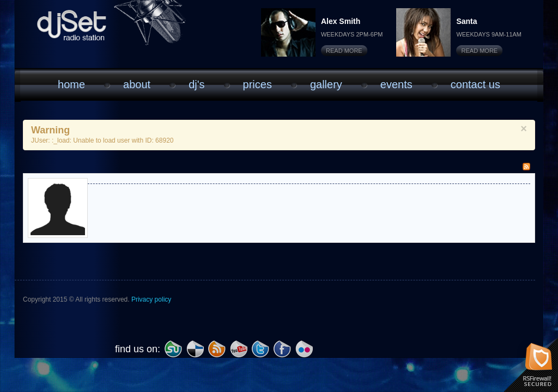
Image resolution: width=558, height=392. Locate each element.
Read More (344, 51)
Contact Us (475, 84)
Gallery (326, 84)
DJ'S (196, 84)
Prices (257, 84)
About (137, 84)
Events (396, 84)
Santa (466, 21)
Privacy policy (151, 299)
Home (71, 84)
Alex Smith (341, 21)
